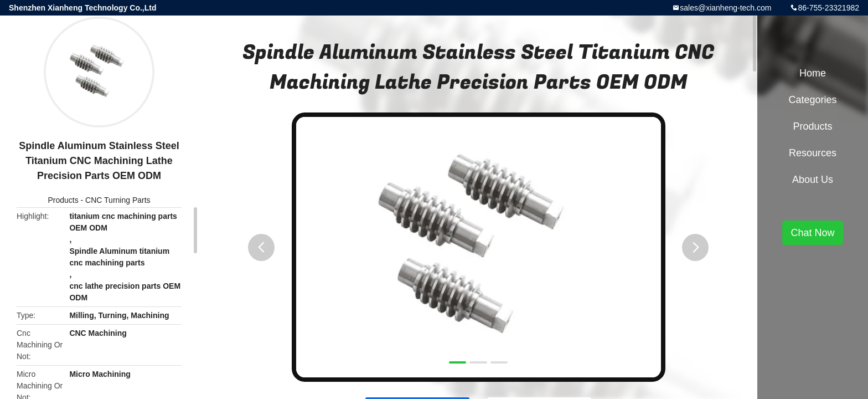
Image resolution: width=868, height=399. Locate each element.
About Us (813, 180)
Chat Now (812, 233)
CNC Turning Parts (118, 200)
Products (63, 200)
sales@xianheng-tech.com (725, 8)
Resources (813, 153)
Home (813, 73)
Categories (812, 100)
